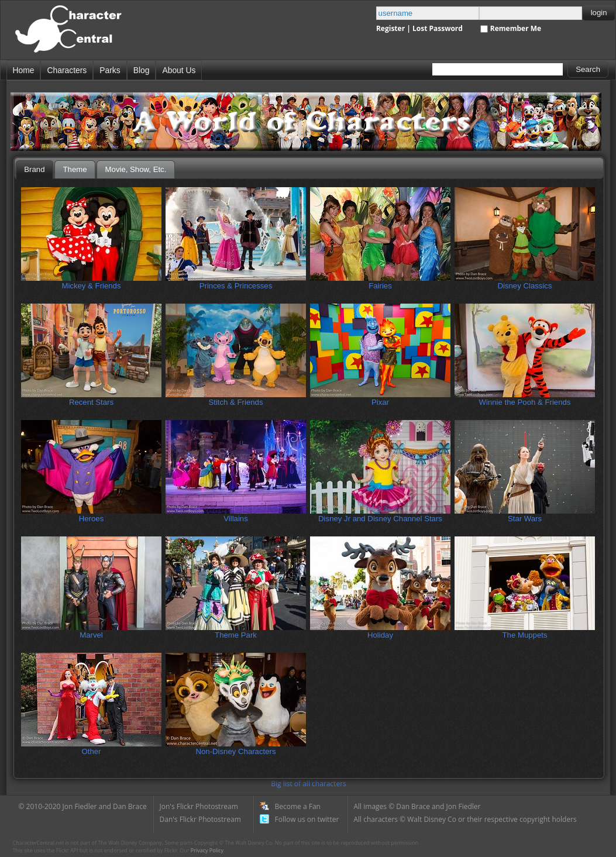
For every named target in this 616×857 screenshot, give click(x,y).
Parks (110, 70)
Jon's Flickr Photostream (199, 806)
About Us (179, 70)
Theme (75, 169)
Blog (142, 70)
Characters (67, 70)
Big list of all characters (309, 784)
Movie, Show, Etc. (136, 169)
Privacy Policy (207, 850)
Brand (34, 169)
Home (24, 70)
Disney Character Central (78, 34)
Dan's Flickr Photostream (200, 819)
